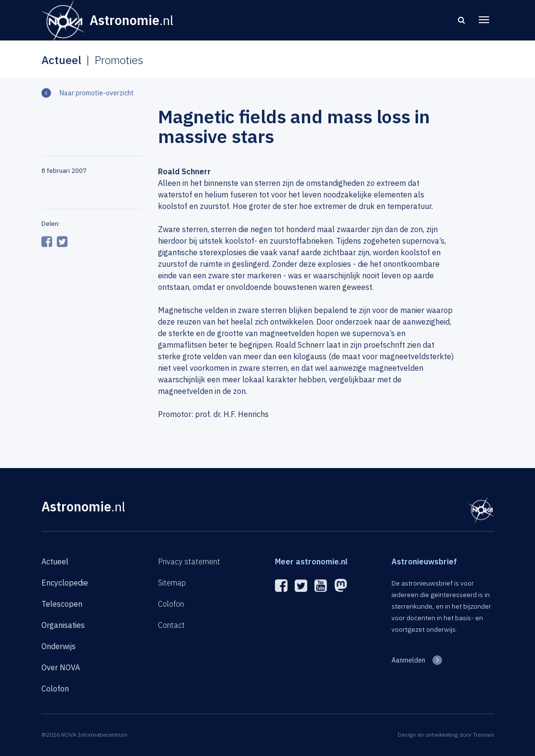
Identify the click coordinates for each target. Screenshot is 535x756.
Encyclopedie (65, 583)
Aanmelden (408, 660)
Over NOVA (61, 667)
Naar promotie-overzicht (96, 93)
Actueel (55, 561)
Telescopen (62, 604)
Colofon (55, 689)
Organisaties (63, 625)
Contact (171, 625)
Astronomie (83, 506)
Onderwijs (59, 646)
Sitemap (172, 583)
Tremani (483, 735)
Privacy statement (189, 561)
